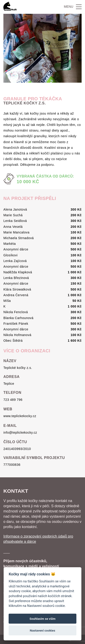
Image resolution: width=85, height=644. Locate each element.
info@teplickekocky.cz (20, 433)
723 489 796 (13, 400)
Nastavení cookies (43, 630)
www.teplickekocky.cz (20, 416)
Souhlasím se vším (42, 619)
